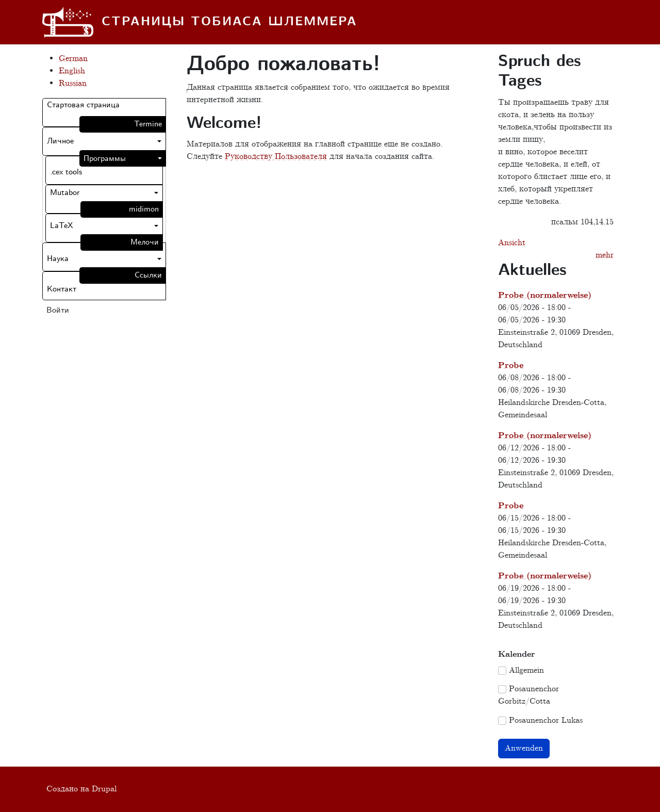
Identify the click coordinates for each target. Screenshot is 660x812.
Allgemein (526, 670)
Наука (58, 259)
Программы (105, 159)
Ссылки (148, 275)
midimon (144, 209)
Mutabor (65, 193)
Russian (73, 83)
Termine (148, 124)
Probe (511, 366)
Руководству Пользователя (276, 157)
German (73, 59)
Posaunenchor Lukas (546, 720)
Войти (58, 310)
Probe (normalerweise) (545, 295)
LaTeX (62, 226)
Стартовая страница (83, 105)
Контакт (62, 289)
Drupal (104, 789)
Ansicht (512, 243)
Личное (60, 141)
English (72, 71)
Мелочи (145, 242)
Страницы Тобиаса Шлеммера (229, 22)
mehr (605, 255)
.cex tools (66, 172)
